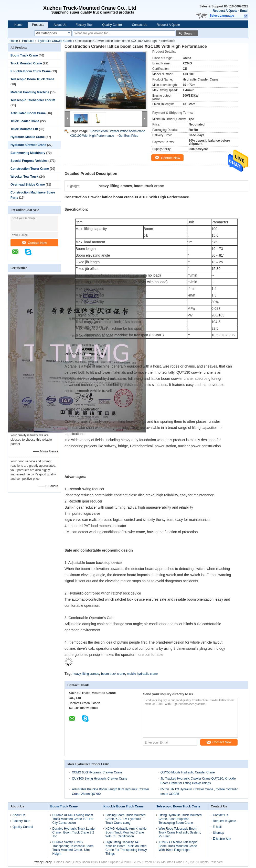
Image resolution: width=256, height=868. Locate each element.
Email (244, 11)
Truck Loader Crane (25, 121)
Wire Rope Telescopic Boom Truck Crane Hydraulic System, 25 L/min (180, 832)
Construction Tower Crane (30, 169)
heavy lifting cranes (86, 674)
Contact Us (140, 25)
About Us (60, 25)
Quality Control (112, 25)
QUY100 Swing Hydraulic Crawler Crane (100, 779)
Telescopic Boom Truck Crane (32, 79)
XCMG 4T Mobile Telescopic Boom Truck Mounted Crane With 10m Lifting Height (178, 846)
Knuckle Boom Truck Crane (31, 71)
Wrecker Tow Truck (24, 177)
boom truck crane (113, 674)
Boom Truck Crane (24, 55)
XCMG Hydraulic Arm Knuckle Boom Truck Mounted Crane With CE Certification (126, 832)
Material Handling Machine (30, 92)
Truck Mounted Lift (24, 129)
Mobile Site (222, 839)
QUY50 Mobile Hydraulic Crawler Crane (188, 772)
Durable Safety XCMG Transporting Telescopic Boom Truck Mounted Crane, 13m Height (73, 848)
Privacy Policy (42, 862)
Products (38, 25)
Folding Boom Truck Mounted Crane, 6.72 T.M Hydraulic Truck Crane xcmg (126, 819)
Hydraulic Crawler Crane (55, 41)
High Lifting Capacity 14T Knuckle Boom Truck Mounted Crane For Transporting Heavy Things (126, 848)
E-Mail (217, 827)
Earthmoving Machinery (28, 153)
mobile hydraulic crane (142, 674)
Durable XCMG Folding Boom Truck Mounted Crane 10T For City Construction (73, 819)
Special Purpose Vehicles (29, 161)
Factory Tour (84, 25)
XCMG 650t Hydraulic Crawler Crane (97, 772)
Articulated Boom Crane (28, 113)
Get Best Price (128, 136)
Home (18, 25)
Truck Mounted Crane (26, 63)
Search (189, 33)
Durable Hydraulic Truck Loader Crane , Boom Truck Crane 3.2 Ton (74, 832)
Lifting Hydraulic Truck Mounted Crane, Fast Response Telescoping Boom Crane (180, 819)
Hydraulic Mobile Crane (28, 137)
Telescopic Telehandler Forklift (33, 100)
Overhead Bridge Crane (28, 185)
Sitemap (218, 833)
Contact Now (34, 243)
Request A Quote (225, 11)
